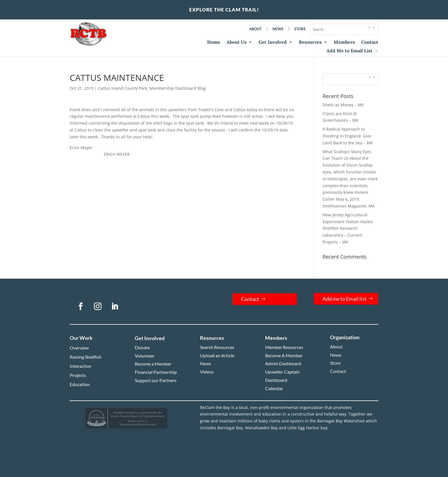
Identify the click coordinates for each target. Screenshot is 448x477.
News (278, 29)
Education (80, 384)
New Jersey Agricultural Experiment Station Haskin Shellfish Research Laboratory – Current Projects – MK (348, 228)
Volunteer (145, 356)
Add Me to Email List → (352, 51)
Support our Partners (156, 380)
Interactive (80, 366)
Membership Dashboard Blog (178, 88)
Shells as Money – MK (343, 105)
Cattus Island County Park (123, 88)
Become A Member (284, 355)
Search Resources (217, 347)
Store (300, 29)
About (255, 29)
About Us (237, 42)
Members (344, 42)
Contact (370, 42)
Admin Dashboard (283, 363)
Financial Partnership (156, 372)
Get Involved (273, 42)
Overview (79, 348)
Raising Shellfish (86, 357)
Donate (142, 347)
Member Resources (284, 347)
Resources (310, 42)
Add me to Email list (345, 299)
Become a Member (153, 364)
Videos (207, 372)
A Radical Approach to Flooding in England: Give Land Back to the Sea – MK (348, 136)
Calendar (274, 388)
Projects (78, 375)
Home (214, 42)
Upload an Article (217, 355)
